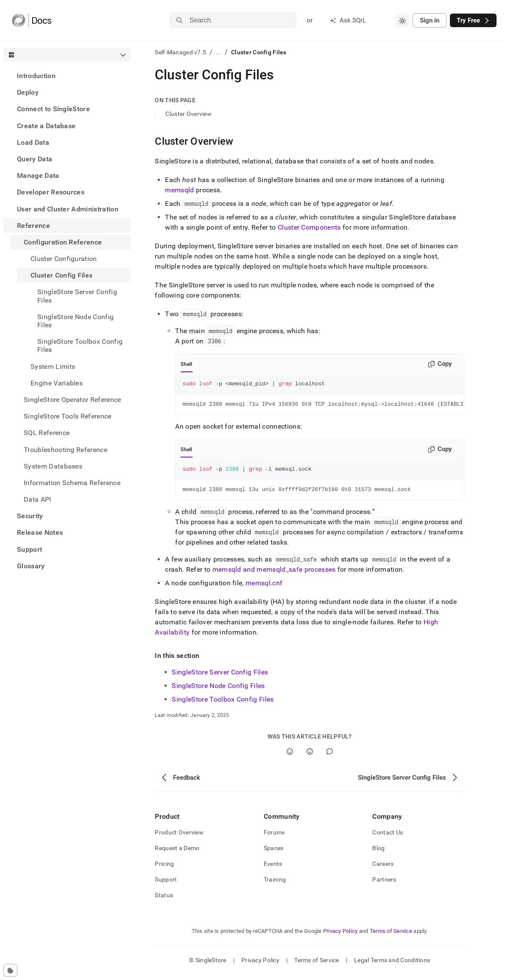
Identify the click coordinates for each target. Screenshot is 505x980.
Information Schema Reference (72, 483)
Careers (383, 869)
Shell (186, 364)
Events (273, 869)
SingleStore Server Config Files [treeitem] (77, 296)
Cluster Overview (188, 114)
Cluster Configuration (64, 259)
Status (164, 900)
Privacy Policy (340, 936)
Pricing (164, 869)
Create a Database (46, 126)
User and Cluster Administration (68, 209)
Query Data (35, 159)
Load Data (33, 142)
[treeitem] (67, 76)
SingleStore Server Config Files (220, 677)
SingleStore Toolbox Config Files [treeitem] (80, 345)
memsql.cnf (264, 588)
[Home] (32, 20)
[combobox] (402, 20)
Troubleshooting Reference (66, 450)
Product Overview (179, 837)
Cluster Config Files (61, 275)
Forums (274, 837)
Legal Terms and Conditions (392, 965)
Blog (378, 853)
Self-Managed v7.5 (180, 52)
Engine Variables (57, 383)
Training (275, 885)
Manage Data (38, 176)
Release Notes (40, 532)
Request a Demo (177, 853)
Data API (38, 499)
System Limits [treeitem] (53, 366)
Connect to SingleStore (53, 109)
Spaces (274, 853)
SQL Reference (47, 433)
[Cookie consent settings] (10, 970)
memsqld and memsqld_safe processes (274, 574)
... (219, 52)
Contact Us (388, 837)
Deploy (28, 92)
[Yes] (290, 757)
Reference (33, 226)
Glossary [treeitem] (31, 566)
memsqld (179, 190)
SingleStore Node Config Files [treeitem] (75, 321)
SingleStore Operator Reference (73, 400)
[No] (310, 757)
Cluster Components (309, 227)
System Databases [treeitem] (53, 466)
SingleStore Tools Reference (68, 416)
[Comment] (330, 757)
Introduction (36, 76)
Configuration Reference (63, 242)
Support (29, 549)
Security (30, 516)
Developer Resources (51, 192)
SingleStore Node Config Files (218, 691)
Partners (384, 885)
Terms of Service (391, 936)
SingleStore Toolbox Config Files (223, 704)
